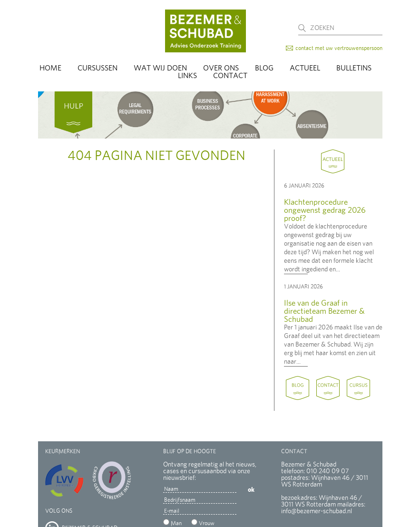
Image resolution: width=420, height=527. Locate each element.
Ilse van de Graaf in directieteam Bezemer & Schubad (324, 311)
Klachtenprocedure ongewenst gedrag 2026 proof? (325, 210)
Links (187, 76)
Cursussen (98, 68)
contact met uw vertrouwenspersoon (339, 48)
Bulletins (354, 68)
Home (50, 68)
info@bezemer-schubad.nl (317, 511)
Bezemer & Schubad (205, 31)
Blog (264, 68)
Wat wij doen (160, 68)
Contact (230, 76)
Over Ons (221, 68)
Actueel (305, 68)
